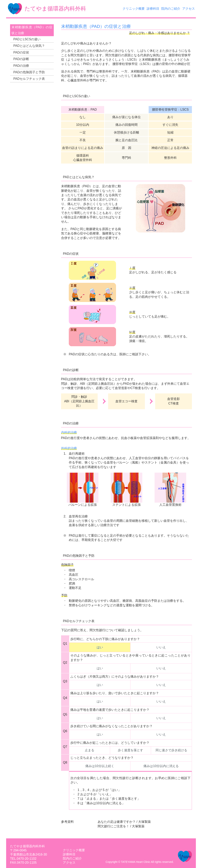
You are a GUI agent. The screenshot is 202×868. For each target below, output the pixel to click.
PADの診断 (21, 59)
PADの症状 (21, 52)
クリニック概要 (134, 9)
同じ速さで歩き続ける (171, 750)
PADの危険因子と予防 (29, 72)
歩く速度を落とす (130, 750)
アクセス (189, 9)
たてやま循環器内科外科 (27, 846)
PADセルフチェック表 (29, 79)
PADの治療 (21, 66)
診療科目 (153, 9)
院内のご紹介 (171, 9)
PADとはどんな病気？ (29, 46)
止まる (90, 750)
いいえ (161, 647)
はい (100, 647)
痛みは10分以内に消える (161, 766)
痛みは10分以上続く (100, 766)
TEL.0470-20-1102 (23, 859)
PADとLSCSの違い (27, 39)
